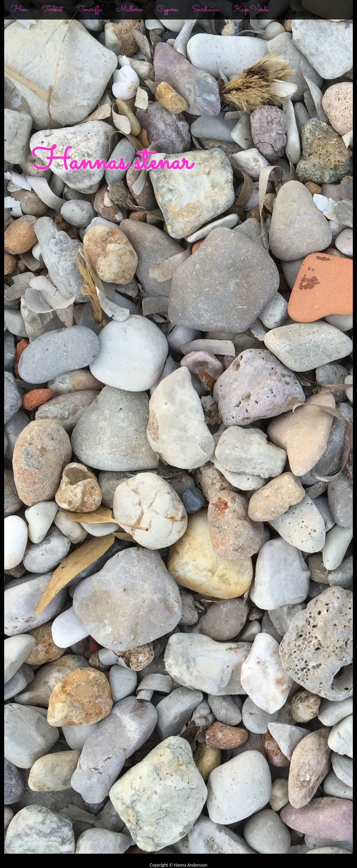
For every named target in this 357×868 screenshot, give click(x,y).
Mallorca (130, 10)
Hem (20, 10)
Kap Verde (251, 10)
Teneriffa (89, 10)
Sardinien (206, 10)
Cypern (168, 10)
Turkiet (52, 10)
